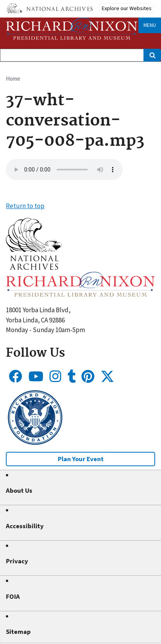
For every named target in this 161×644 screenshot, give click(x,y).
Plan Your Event (81, 459)
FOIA (13, 596)
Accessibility (25, 526)
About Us (19, 490)
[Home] (72, 29)
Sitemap (18, 632)
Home (13, 79)
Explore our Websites (127, 8)
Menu (150, 25)
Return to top (25, 206)
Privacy (17, 561)
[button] (34, 267)
